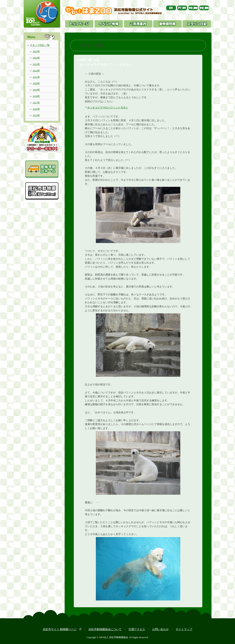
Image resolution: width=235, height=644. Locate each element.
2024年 (36, 58)
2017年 (36, 103)
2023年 (36, 64)
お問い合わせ (160, 629)
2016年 (36, 109)
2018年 (36, 96)
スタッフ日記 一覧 (40, 45)
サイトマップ (184, 629)
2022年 (36, 71)
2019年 (36, 90)
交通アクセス (137, 629)
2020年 (36, 83)
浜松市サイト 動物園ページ (60, 629)
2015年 (36, 115)
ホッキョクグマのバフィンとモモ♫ (107, 107)
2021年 (36, 77)
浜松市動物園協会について (105, 629)
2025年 (36, 51)
